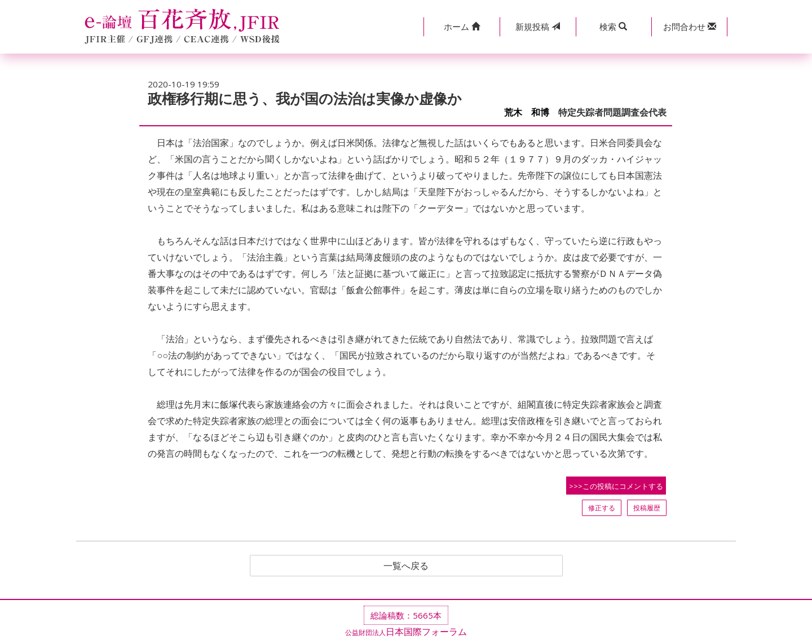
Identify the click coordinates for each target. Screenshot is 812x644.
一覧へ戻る (406, 566)
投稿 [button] (538, 27)
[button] (462, 27)
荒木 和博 (527, 113)
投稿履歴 (647, 508)
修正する (602, 508)
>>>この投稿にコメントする (616, 486)
